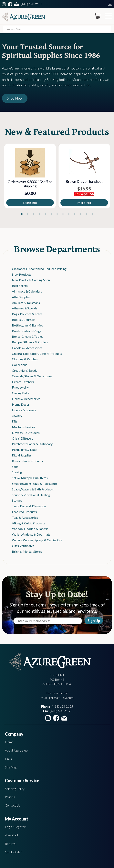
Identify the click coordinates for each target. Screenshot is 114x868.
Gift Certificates (23, 546)
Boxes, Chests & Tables (28, 336)
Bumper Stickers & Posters (30, 342)
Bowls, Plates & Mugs (27, 331)
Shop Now (15, 98)
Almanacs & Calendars (27, 291)
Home (9, 742)
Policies (10, 797)
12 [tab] (87, 214)
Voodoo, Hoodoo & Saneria (30, 529)
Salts (15, 467)
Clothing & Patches (25, 359)
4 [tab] (39, 214)
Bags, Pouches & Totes (27, 314)
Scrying (17, 472)
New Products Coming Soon (31, 280)
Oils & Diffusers (23, 438)
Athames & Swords (25, 308)
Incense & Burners (24, 410)
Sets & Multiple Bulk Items (30, 478)
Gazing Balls (20, 393)
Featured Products (24, 512)
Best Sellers (20, 286)
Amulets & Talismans (26, 303)
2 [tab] (28, 214)
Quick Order (13, 852)
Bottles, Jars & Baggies (27, 325)
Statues (17, 500)
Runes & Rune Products (27, 461)
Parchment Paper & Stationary (32, 444)
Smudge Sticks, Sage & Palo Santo (34, 483)
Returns (10, 844)
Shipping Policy (15, 789)
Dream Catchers (23, 382)
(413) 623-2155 (31, 4)
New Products (22, 274)
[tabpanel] (30, 176)
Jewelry (17, 416)
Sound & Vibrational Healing (31, 495)
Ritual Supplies (22, 455)
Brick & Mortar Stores (27, 551)
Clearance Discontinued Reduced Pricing (39, 269)
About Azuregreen (17, 750)
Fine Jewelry (20, 387)
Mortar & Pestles (24, 427)
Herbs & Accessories (26, 399)
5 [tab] (45, 214)
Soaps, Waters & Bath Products (33, 489)
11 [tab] (81, 214)
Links (8, 759)
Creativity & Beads (25, 370)
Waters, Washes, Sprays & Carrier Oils (37, 540)
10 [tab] (75, 214)
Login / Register (15, 827)
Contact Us (12, 805)
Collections (20, 365)
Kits (15, 421)
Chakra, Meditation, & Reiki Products (37, 354)
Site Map (11, 767)
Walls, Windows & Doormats (31, 534)
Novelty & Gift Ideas (26, 433)
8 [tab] (63, 214)
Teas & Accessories (25, 517)
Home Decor (21, 404)
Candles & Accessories (27, 348)
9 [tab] (69, 214)
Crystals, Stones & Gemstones (32, 376)
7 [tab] (57, 214)
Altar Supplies (21, 297)
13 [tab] (92, 214)
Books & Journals (24, 320)
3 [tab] (34, 214)
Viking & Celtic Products (29, 523)
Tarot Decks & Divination (29, 506)
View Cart (12, 835)
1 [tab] (22, 214)
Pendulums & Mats (25, 450)
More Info (30, 203)
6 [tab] (51, 214)
